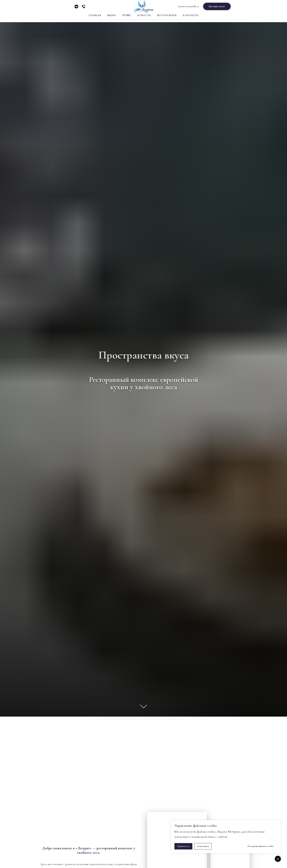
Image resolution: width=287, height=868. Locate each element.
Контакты (191, 15)
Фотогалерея (167, 15)
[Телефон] (84, 8)
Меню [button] (112, 15)
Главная (95, 15)
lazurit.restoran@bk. (188, 6)
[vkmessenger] (76, 8)
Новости (144, 15)
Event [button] (127, 15)
